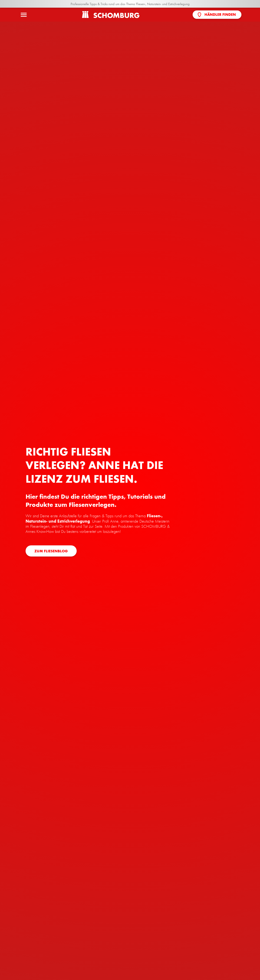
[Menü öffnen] (24, 15)
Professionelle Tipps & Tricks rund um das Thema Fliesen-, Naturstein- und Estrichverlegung (130, 4)
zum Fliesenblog (51, 551)
